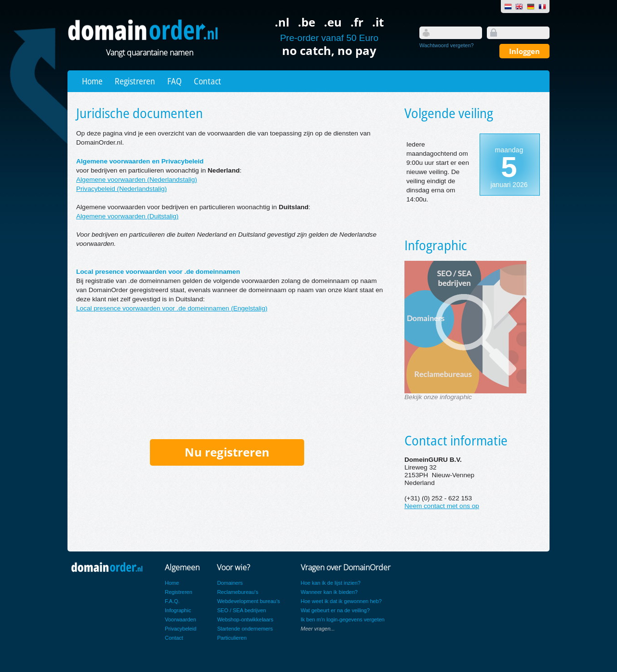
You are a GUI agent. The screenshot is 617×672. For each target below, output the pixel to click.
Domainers (230, 583)
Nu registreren (227, 452)
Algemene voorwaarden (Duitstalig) (127, 216)
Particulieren (232, 638)
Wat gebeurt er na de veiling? (335, 610)
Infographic (178, 610)
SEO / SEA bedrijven (241, 610)
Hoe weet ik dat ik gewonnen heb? (341, 601)
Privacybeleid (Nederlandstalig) (121, 189)
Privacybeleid (181, 629)
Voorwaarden (181, 619)
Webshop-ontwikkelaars (245, 619)
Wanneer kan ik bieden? (329, 592)
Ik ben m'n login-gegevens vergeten (343, 619)
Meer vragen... (318, 629)
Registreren (135, 81)
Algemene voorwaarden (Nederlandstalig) (137, 180)
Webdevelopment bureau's (248, 601)
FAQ (174, 81)
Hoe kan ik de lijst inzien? (331, 583)
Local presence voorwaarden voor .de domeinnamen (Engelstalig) (172, 308)
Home (92, 81)
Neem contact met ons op (442, 506)
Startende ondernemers (245, 629)
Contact (208, 81)
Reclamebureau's (237, 592)
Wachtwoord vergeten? (447, 45)
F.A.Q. (172, 601)
